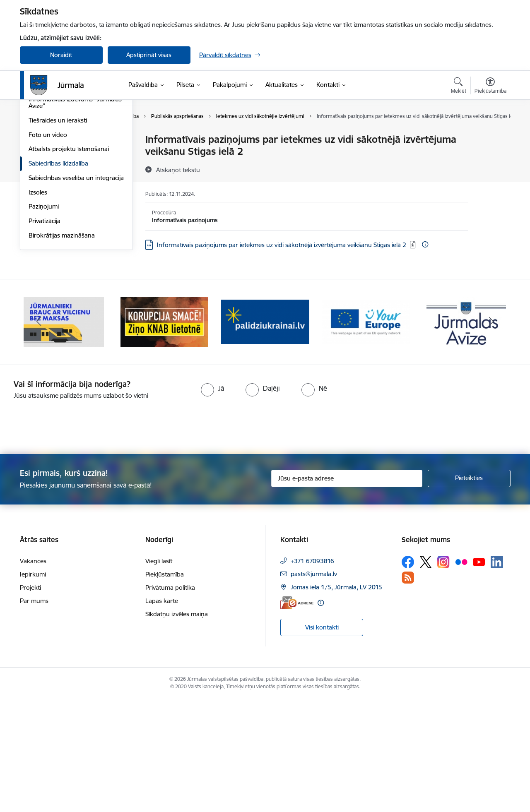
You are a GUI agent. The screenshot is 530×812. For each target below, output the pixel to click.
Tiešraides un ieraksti (58, 233)
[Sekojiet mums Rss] (408, 691)
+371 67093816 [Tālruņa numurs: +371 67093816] (312, 674)
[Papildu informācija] (425, 244)
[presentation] (69, 536)
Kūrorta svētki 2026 (56, 154)
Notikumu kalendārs (57, 197)
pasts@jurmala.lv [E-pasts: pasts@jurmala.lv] (314, 687)
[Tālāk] (491, 435)
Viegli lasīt (159, 674)
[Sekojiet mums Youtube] (479, 675)
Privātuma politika (170, 700)
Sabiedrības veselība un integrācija (76, 290)
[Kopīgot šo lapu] (490, 157)
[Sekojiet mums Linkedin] (497, 675)
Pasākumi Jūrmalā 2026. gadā (71, 169)
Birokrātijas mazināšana (62, 348)
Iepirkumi (33, 687)
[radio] (212, 501)
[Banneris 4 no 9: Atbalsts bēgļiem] (366, 434)
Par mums (34, 714)
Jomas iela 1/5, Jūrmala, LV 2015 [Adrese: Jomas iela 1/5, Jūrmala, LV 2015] (336, 700)
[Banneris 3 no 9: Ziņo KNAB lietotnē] (265, 434)
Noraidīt (61, 55)
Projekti (30, 700)
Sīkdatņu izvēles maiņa (177, 727)
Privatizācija (45, 333)
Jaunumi (40, 183)
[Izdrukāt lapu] (490, 136)
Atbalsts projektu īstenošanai (69, 261)
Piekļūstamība (165, 687)
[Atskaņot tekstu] (178, 170)
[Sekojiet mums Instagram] (443, 675)
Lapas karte (162, 714)
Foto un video (48, 247)
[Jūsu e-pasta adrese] (347, 591)
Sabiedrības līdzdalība (58, 276)
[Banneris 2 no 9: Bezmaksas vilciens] (164, 434)
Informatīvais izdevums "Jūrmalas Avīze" (75, 215)
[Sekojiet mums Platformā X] (426, 675)
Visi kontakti (322, 740)
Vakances (33, 674)
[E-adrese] (297, 715)
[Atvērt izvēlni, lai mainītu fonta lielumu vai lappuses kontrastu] (490, 86)
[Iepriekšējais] (39, 435)
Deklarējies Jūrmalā (55, 140)
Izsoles (38, 305)
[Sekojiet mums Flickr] (461, 675)
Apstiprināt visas (149, 55)
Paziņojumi (44, 319)
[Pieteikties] (469, 591)
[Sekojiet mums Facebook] (408, 675)
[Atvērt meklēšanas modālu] (459, 86)
